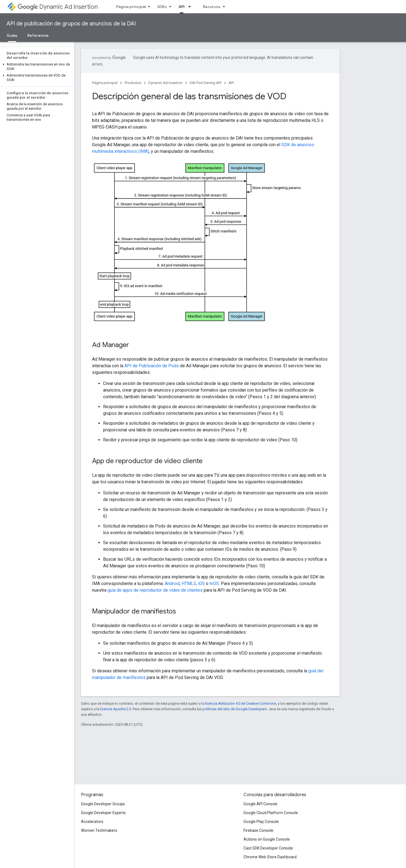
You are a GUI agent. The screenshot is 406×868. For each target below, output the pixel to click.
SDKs (162, 7)
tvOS (214, 584)
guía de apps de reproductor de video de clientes (155, 590)
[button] (36, 67)
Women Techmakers (99, 830)
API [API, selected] (182, 7)
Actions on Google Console (267, 839)
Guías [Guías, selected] (12, 35)
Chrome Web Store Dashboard (270, 857)
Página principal (131, 7)
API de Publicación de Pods (152, 366)
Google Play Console (261, 822)
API (231, 83)
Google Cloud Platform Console (271, 813)
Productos (133, 83)
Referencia (38, 35)
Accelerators (92, 822)
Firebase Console (258, 830)
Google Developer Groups (103, 804)
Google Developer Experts (103, 813)
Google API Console (260, 804)
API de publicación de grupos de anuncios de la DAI (71, 24)
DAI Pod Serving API (205, 83)
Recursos (212, 7)
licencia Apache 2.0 (116, 709)
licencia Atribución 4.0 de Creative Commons (241, 703)
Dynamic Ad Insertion (58, 7)
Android (172, 584)
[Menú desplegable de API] (191, 7)
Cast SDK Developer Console (268, 848)
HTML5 (189, 584)
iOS (201, 584)
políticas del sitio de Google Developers (235, 709)
